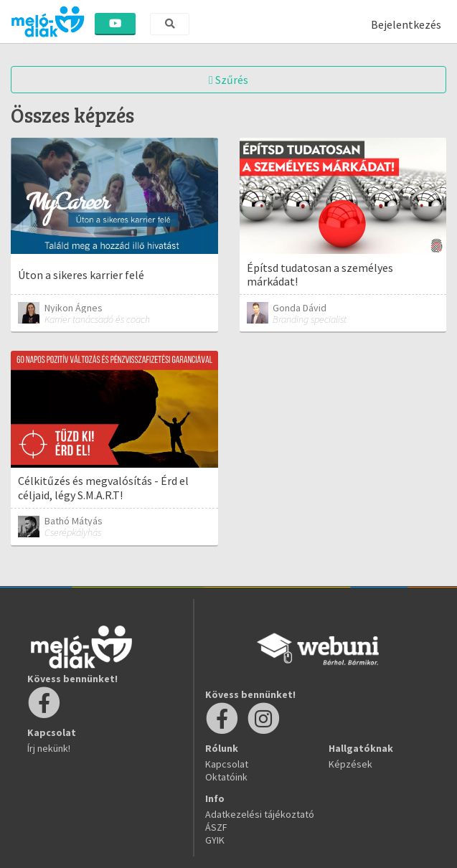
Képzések (350, 764)
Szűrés (228, 80)
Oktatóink (226, 777)
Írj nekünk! (49, 748)
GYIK (215, 840)
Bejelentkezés (406, 24)
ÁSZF (216, 827)
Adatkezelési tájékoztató (260, 814)
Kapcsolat (227, 764)
